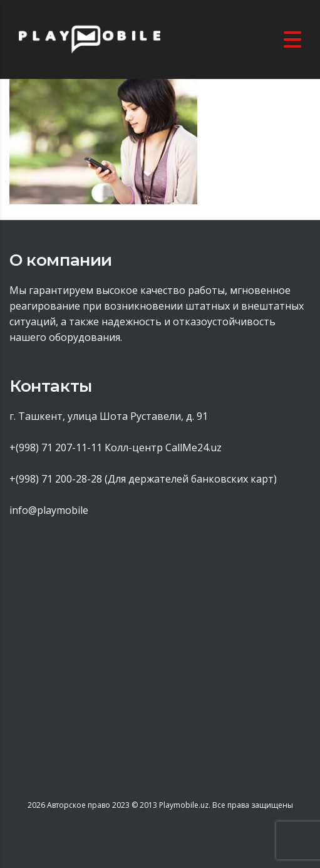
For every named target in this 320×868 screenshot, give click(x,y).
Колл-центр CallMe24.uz (163, 447)
